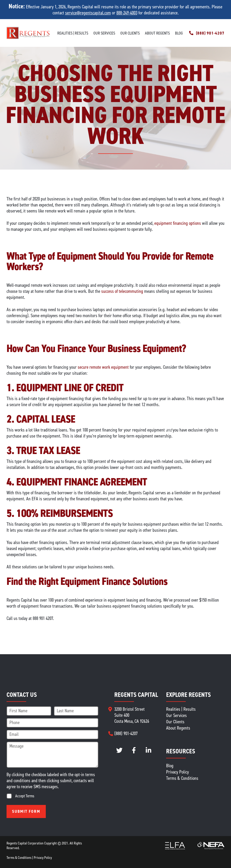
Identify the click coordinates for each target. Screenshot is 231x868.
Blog (179, 33)
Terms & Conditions (182, 778)
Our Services (104, 33)
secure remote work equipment (103, 367)
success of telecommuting (122, 291)
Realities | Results (73, 33)
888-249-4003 (127, 13)
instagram (134, 750)
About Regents (157, 33)
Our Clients (130, 33)
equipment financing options (178, 223)
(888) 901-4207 (210, 33)
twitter (119, 750)
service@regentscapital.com (88, 13)
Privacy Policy (178, 772)
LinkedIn (148, 750)
